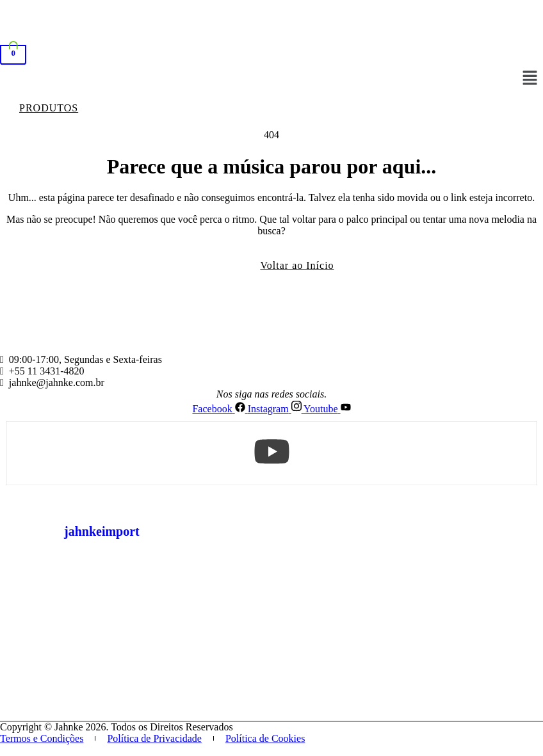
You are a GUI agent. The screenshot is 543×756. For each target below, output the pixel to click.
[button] (530, 79)
